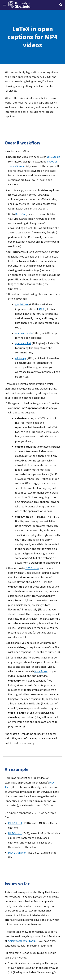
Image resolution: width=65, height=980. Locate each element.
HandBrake (41, 671)
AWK (41, 309)
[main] (33, 37)
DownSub (21, 214)
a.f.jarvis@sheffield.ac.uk (22, 941)
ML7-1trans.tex (17, 853)
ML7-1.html (15, 823)
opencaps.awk (23, 333)
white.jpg (21, 358)
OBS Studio (54, 157)
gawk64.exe (22, 304)
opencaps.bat (23, 343)
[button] (4, 5)
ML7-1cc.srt (15, 833)
